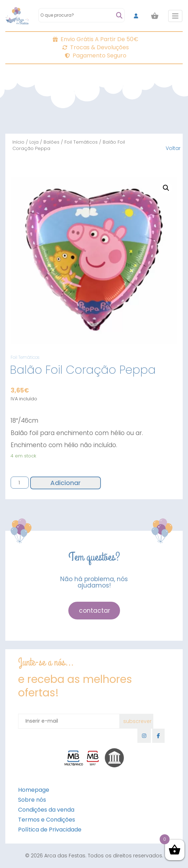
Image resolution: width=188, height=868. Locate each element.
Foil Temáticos (81, 142)
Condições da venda (46, 810)
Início (18, 142)
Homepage (34, 790)
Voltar (173, 148)
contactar (95, 611)
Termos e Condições (47, 820)
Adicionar (65, 483)
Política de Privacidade (50, 830)
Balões (52, 142)
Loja (34, 142)
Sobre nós (32, 800)
